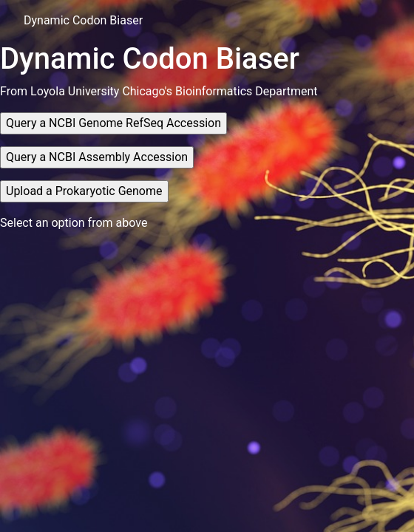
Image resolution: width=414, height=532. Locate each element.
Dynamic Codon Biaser (83, 20)
